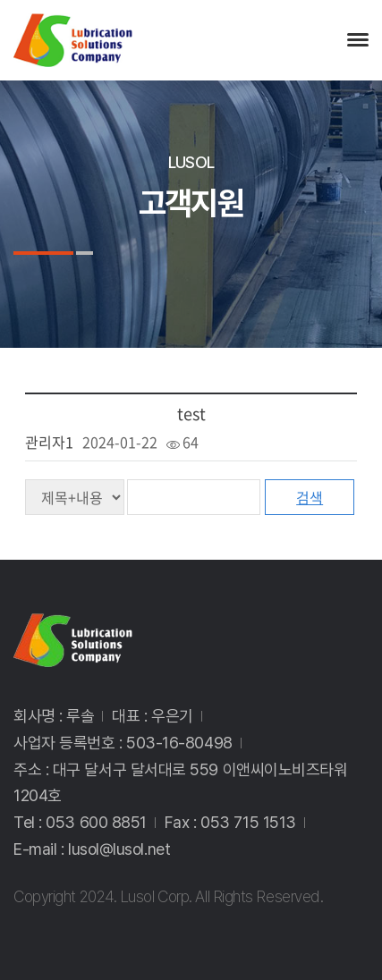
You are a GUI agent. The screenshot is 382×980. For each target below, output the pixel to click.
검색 (310, 497)
